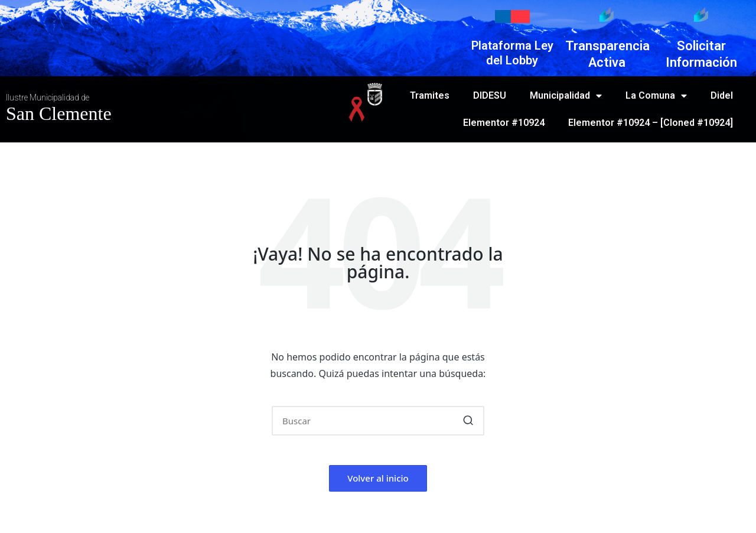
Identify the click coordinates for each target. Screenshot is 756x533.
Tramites (430, 95)
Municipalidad (566, 96)
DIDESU (490, 95)
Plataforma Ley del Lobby (512, 53)
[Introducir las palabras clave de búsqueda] (378, 421)
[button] (468, 421)
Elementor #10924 (504, 123)
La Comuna (656, 96)
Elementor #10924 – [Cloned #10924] (651, 123)
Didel (722, 95)
